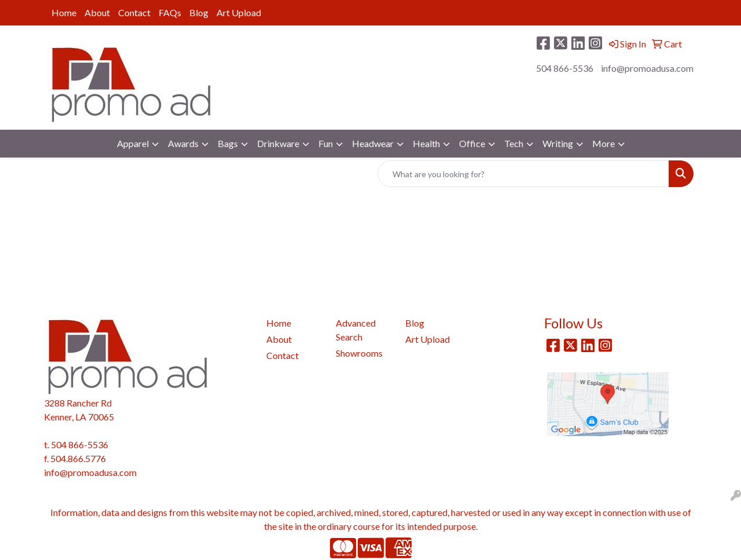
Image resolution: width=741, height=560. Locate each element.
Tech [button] (514, 143)
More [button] (604, 143)
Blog (199, 12)
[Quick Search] (523, 174)
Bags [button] (228, 143)
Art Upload (239, 12)
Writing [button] (558, 143)
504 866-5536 (565, 68)
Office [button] (472, 143)
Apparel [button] (133, 143)
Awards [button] (183, 143)
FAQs (170, 12)
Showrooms (359, 353)
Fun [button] (326, 143)
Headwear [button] (373, 143)
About (97, 12)
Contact (134, 12)
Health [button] (426, 143)
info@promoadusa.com (647, 68)
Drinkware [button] (278, 143)
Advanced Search (356, 330)
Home (64, 12)
